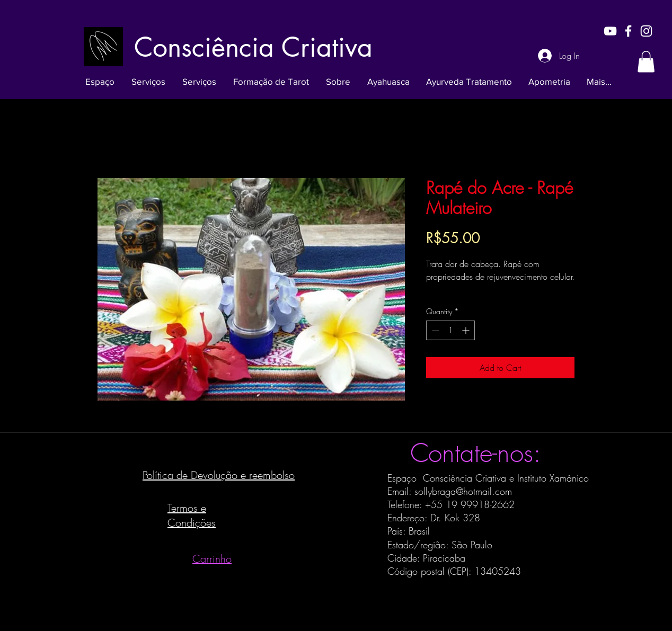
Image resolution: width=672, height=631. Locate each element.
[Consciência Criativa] (253, 47)
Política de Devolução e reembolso (219, 475)
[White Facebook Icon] (628, 31)
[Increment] (467, 330)
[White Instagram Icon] (646, 31)
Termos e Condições (192, 515)
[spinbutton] (450, 330)
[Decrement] (434, 330)
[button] (646, 62)
